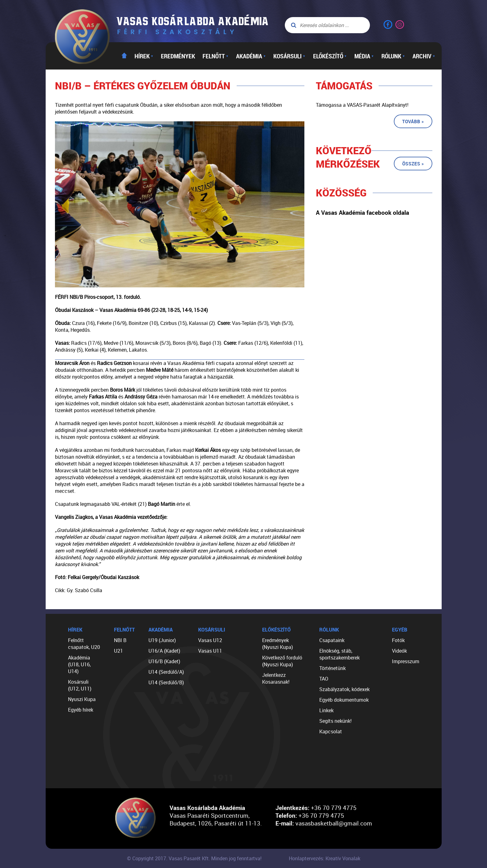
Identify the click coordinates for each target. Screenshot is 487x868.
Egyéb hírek (81, 710)
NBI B (120, 640)
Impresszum (406, 661)
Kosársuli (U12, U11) (80, 685)
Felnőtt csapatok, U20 (84, 644)
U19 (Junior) (162, 640)
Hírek (144, 56)
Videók (399, 651)
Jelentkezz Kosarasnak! (276, 678)
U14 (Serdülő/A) (166, 672)
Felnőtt (216, 56)
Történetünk (332, 668)
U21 (118, 651)
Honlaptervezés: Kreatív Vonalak (325, 858)
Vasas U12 (210, 640)
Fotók (398, 640)
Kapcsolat (331, 731)
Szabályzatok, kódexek (344, 689)
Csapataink (332, 640)
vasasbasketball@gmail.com (334, 823)
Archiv (424, 56)
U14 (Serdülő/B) (166, 682)
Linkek (326, 710)
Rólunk (393, 56)
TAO (324, 679)
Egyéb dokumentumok (344, 700)
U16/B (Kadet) (164, 661)
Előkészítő (330, 56)
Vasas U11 (210, 651)
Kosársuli (289, 56)
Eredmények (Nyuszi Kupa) (278, 644)
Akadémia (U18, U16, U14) (79, 664)
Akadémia (251, 56)
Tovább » (413, 121)
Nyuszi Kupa (82, 699)
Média (364, 56)
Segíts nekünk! (335, 721)
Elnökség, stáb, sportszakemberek (339, 654)
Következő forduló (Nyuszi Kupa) (282, 661)
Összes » (413, 164)
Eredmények (178, 56)
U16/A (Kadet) (164, 651)
